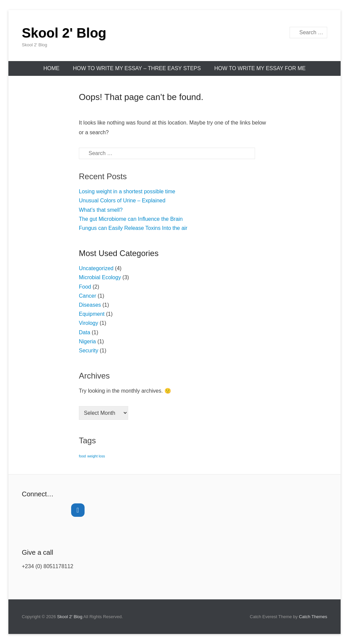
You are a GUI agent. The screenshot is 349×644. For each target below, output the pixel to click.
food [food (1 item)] (82, 456)
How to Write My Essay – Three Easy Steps (137, 68)
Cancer (88, 296)
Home (51, 68)
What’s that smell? (101, 210)
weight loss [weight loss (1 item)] (96, 456)
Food (85, 287)
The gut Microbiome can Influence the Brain (131, 219)
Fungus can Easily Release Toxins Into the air (133, 228)
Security (89, 351)
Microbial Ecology (100, 277)
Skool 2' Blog (64, 33)
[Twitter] (78, 510)
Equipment (92, 314)
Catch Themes (313, 617)
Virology (89, 323)
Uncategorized (96, 268)
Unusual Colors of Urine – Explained (122, 201)
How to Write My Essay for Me (260, 68)
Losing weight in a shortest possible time (127, 191)
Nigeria (87, 341)
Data (85, 332)
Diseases (90, 305)
